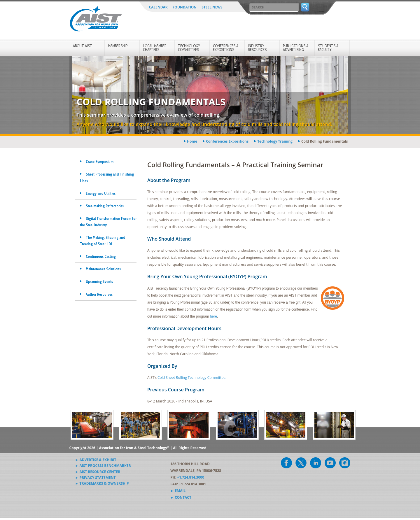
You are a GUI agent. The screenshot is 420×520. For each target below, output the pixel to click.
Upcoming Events (99, 281)
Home (192, 141)
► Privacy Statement (96, 478)
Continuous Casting (101, 256)
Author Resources (99, 294)
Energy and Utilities (101, 193)
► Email (178, 491)
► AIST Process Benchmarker (103, 466)
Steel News (212, 7)
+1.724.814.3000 (191, 477)
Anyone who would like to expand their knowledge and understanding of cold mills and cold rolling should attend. (205, 124)
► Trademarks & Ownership (102, 483)
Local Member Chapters (155, 48)
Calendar (158, 7)
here (213, 316)
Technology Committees (189, 48)
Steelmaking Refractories (105, 206)
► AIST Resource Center (98, 472)
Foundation (185, 7)
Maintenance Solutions (103, 269)
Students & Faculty (328, 48)
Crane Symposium (100, 162)
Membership (118, 46)
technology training (275, 141)
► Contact (181, 497)
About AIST (83, 46)
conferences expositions (227, 141)
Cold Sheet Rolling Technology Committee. (192, 378)
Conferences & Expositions (226, 48)
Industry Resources (257, 48)
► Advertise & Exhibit (96, 460)
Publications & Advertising (296, 48)
